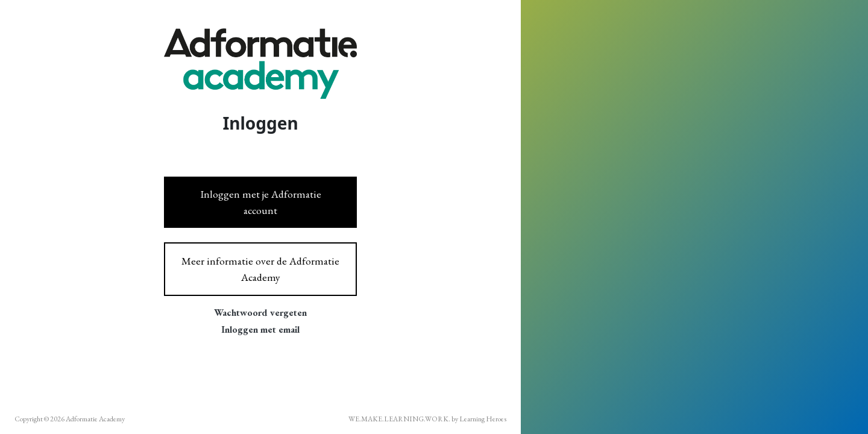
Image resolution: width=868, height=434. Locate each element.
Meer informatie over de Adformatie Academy (260, 269)
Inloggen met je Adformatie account (261, 202)
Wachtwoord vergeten (260, 313)
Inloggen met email (260, 329)
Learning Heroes (483, 419)
